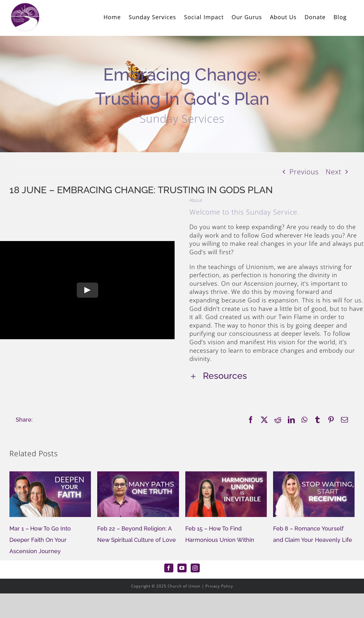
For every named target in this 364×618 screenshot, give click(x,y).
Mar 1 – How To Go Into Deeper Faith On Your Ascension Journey (40, 540)
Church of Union (184, 586)
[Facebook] (169, 568)
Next (333, 171)
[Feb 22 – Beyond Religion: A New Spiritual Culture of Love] (138, 475)
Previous (304, 171)
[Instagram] (195, 568)
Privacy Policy (219, 586)
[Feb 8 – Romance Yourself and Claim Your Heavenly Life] (314, 475)
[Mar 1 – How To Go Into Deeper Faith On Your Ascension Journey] (50, 475)
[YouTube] (182, 568)
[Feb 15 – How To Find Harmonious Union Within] (226, 475)
